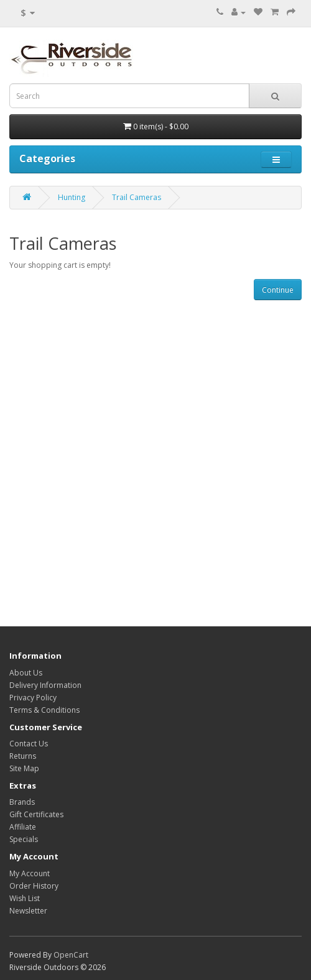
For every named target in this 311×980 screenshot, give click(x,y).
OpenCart (71, 955)
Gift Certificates (36, 814)
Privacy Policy (33, 698)
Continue (278, 290)
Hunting (72, 197)
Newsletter (28, 911)
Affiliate (23, 827)
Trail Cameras (137, 197)
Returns (23, 756)
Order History (34, 886)
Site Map (24, 768)
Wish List (25, 898)
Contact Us (29, 744)
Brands (22, 802)
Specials (24, 839)
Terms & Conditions (44, 710)
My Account (30, 873)
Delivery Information (45, 685)
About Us (26, 673)
